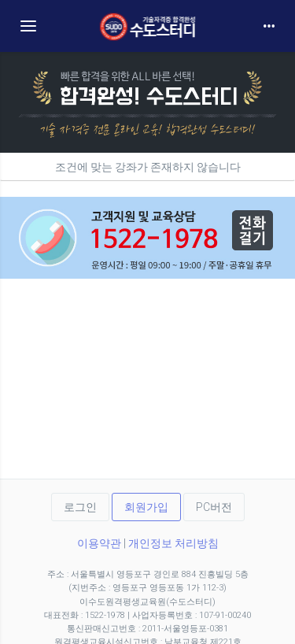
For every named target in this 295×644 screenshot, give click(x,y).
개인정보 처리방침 (173, 543)
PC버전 (214, 507)
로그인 (80, 507)
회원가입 (146, 507)
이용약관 (99, 543)
